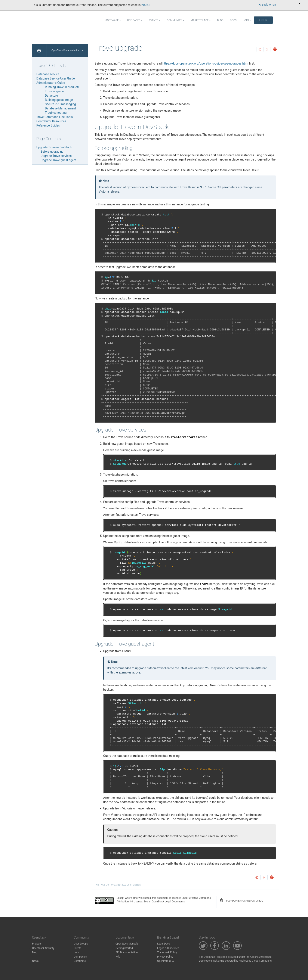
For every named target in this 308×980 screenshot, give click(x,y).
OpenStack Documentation (67, 50)
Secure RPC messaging (60, 104)
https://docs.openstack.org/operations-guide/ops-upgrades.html (205, 63)
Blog (220, 20)
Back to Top (267, 5)
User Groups (81, 944)
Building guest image (59, 100)
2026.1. (146, 5)
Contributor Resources (51, 121)
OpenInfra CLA (166, 961)
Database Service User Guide (56, 78)
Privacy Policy (165, 957)
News (35, 961)
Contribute (80, 961)
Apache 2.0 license (261, 957)
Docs (233, 20)
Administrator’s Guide (51, 83)
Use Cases (135, 20)
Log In (263, 20)
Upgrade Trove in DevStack (54, 147)
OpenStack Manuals (127, 944)
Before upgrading (52, 152)
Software (113, 20)
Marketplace (201, 20)
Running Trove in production (64, 87)
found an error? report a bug (241, 900)
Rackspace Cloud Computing (255, 961)
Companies (80, 957)
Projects (37, 944)
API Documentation (127, 952)
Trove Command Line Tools (55, 117)
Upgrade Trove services (56, 156)
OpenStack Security (43, 948)
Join (247, 20)
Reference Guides (48, 125)
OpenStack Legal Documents (168, 902)
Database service (48, 74)
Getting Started (124, 948)
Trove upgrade (54, 91)
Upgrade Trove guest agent (58, 160)
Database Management (60, 108)
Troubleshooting (56, 113)
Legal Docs (164, 944)
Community (175, 20)
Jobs (77, 952)
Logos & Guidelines (168, 948)
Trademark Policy (167, 952)
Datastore (51, 96)
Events (155, 20)
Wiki (118, 957)
